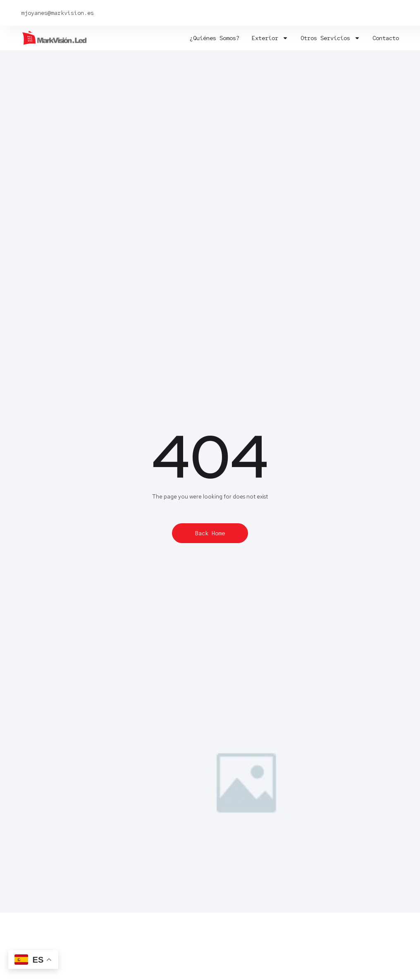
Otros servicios (330, 38)
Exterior (270, 38)
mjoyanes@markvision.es (57, 13)
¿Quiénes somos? (215, 38)
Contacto (386, 38)
